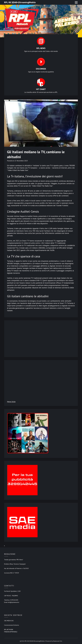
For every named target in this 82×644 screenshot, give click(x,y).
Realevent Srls (58, 641)
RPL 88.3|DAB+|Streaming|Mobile (20, 2)
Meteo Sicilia (11, 402)
